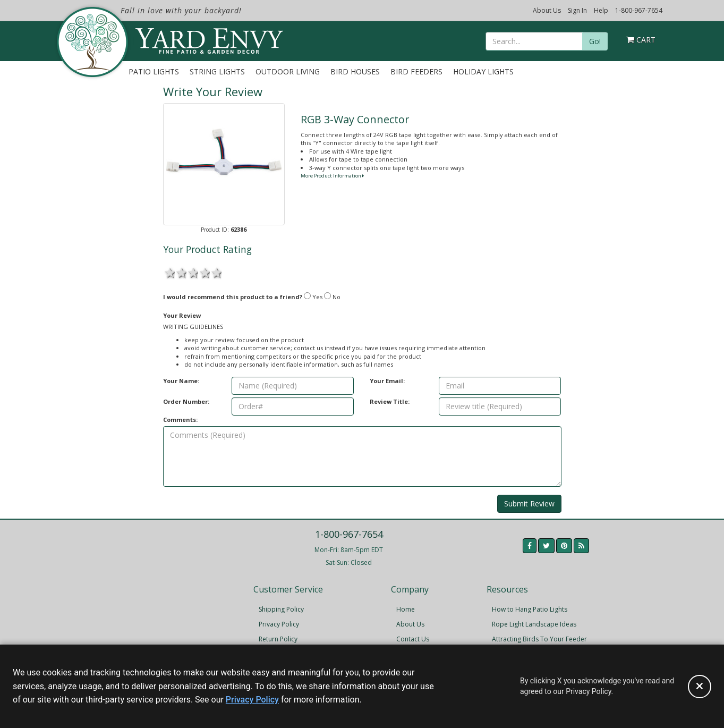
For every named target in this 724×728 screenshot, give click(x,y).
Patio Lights (154, 71)
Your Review (182, 315)
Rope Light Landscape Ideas (534, 624)
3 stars (192, 272)
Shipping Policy (281, 609)
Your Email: (387, 381)
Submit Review (529, 503)
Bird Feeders (416, 71)
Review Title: (390, 401)
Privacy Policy (279, 624)
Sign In (577, 10)
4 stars (204, 272)
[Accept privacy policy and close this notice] (700, 687)
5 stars (216, 272)
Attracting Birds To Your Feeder (539, 639)
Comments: (180, 420)
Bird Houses (355, 71)
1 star (169, 272)
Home (406, 609)
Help (601, 10)
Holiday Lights (483, 71)
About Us (547, 10)
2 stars (181, 272)
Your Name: (181, 381)
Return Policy (278, 639)
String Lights (217, 71)
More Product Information (332, 176)
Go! (595, 41)
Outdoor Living (288, 71)
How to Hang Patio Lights (530, 609)
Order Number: (186, 401)
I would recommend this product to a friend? (233, 297)
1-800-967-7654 (639, 10)
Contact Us (413, 639)
